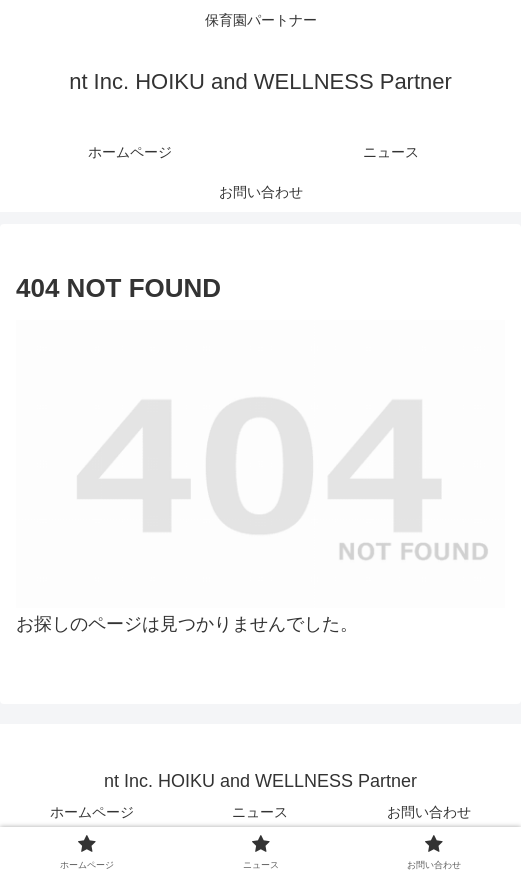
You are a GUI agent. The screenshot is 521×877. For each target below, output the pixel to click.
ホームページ (92, 812)
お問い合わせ (429, 812)
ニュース (260, 812)
